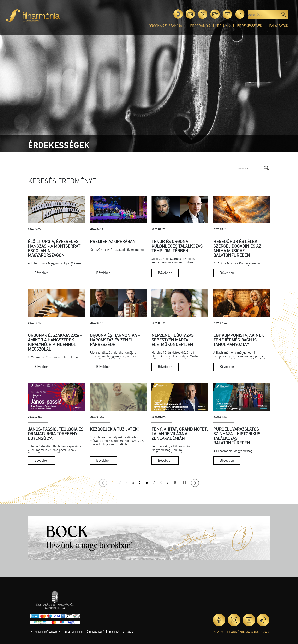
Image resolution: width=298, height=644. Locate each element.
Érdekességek (250, 26)
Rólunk (223, 26)
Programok (200, 26)
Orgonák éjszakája (165, 26)
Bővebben (41, 273)
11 (184, 482)
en (240, 14)
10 (175, 482)
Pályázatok (279, 26)
